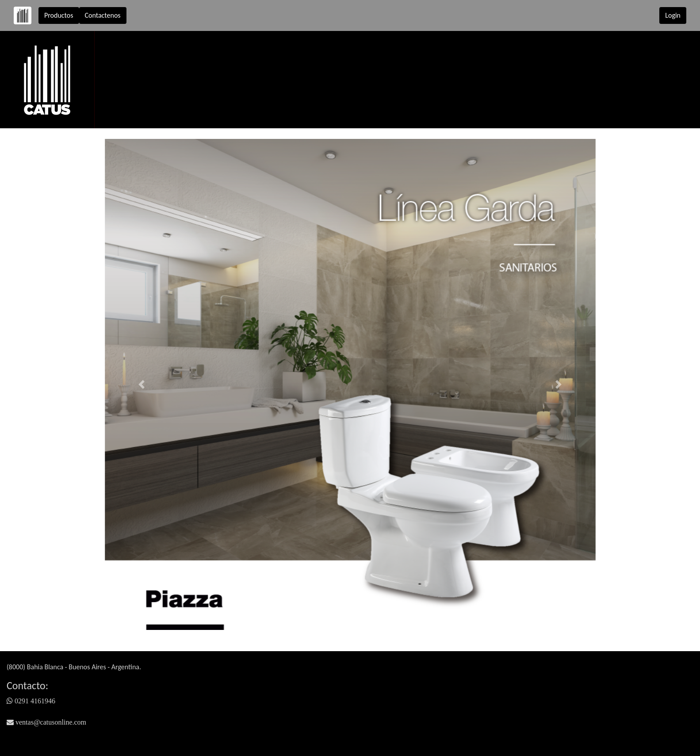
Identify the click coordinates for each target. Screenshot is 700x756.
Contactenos (103, 15)
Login (673, 15)
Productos (59, 15)
